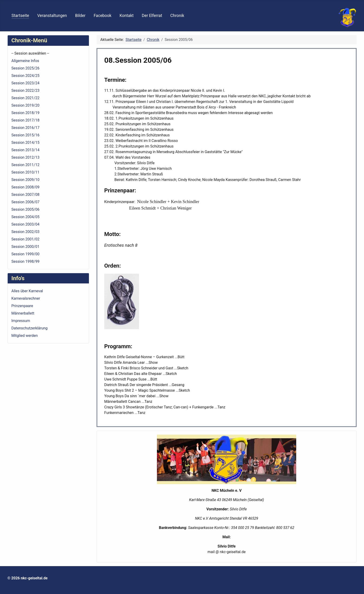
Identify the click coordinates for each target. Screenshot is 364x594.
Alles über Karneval (27, 291)
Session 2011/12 (25, 165)
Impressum (21, 321)
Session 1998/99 (25, 261)
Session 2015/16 (25, 135)
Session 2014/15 (25, 143)
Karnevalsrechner (26, 298)
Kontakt (127, 16)
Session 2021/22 (25, 98)
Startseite (20, 16)
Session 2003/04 (25, 224)
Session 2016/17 (25, 128)
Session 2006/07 (25, 202)
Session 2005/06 (25, 209)
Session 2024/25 (25, 76)
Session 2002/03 (25, 232)
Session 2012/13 (25, 157)
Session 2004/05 (25, 217)
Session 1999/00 (25, 254)
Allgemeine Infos (25, 61)
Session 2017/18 (25, 120)
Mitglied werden (24, 336)
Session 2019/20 (25, 105)
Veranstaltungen (52, 16)
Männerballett (23, 313)
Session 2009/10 (25, 180)
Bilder (80, 16)
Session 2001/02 (25, 239)
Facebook (102, 16)
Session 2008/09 (25, 187)
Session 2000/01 (25, 247)
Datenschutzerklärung (29, 328)
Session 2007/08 (25, 195)
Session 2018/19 (25, 113)
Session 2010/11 (25, 172)
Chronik (177, 16)
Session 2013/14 (25, 150)
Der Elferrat (152, 16)
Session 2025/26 (25, 68)
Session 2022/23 (25, 90)
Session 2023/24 (25, 83)
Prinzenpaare (22, 306)
